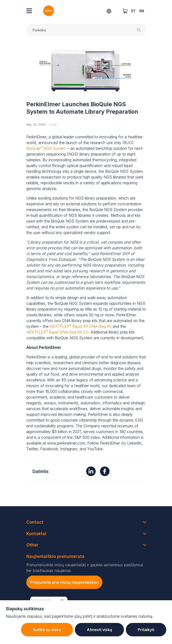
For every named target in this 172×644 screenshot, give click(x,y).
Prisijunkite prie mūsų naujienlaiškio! (64, 582)
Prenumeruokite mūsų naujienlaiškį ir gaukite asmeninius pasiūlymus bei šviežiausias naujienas (85, 568)
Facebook (49, 449)
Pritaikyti (146, 630)
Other (32, 545)
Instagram (69, 449)
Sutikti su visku (47, 630)
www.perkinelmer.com (66, 443)
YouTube (95, 449)
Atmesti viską (99, 630)
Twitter (32, 449)
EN (142, 11)
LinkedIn (134, 443)
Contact (35, 522)
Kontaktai (36, 534)
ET (133, 11)
